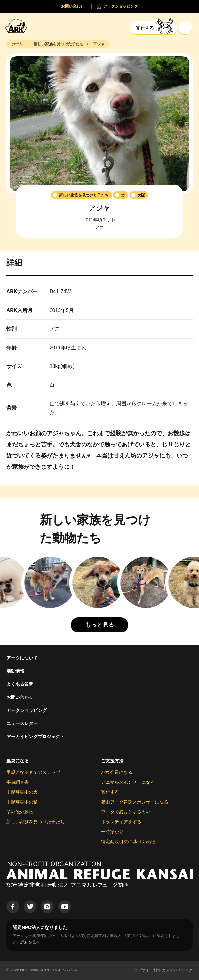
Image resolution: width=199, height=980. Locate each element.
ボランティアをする (121, 822)
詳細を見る (30, 942)
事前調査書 (18, 782)
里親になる (18, 761)
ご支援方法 (112, 761)
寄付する (110, 792)
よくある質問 (20, 684)
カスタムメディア (177, 970)
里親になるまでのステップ (33, 772)
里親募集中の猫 (22, 802)
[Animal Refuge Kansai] (18, 26)
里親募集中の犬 (22, 792)
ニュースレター (22, 723)
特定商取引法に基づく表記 (128, 842)
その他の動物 (20, 812)
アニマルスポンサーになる (128, 782)
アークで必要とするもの (126, 812)
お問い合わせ (20, 697)
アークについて (22, 658)
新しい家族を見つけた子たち (36, 822)
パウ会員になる (117, 772)
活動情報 (15, 671)
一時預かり (112, 832)
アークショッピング (27, 710)
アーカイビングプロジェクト (36, 737)
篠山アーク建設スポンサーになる (135, 802)
